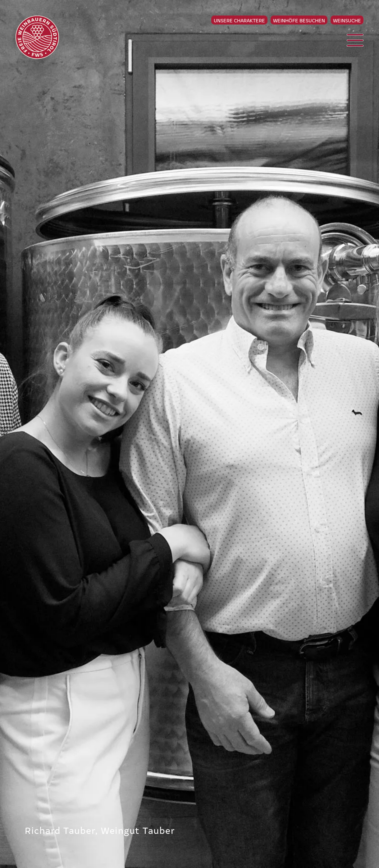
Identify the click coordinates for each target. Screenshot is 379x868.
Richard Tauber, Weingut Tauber (100, 830)
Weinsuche (347, 20)
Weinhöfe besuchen (299, 20)
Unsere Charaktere (239, 20)
